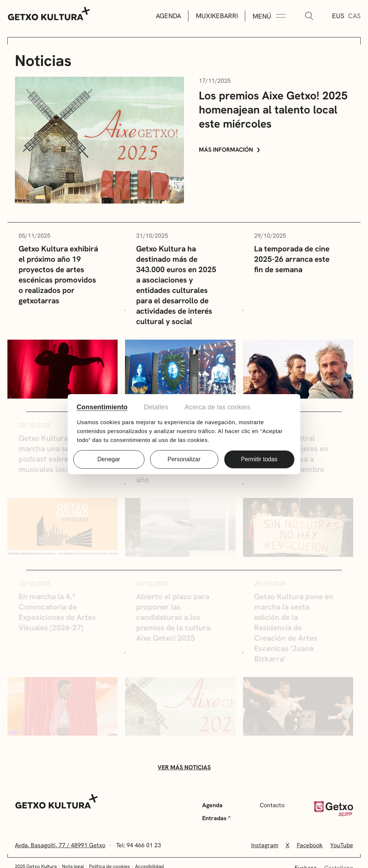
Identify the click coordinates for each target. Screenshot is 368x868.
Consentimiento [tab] (102, 407)
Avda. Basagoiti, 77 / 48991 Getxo (60, 845)
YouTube (342, 845)
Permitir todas (259, 459)
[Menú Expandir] (269, 16)
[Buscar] (309, 16)
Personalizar (184, 459)
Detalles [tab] (156, 407)
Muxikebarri (217, 16)
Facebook (310, 845)
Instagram (265, 845)
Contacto (272, 805)
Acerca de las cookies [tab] (218, 407)
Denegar (109, 459)
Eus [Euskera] (338, 16)
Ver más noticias (184, 767)
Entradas (216, 818)
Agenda (168, 16)
